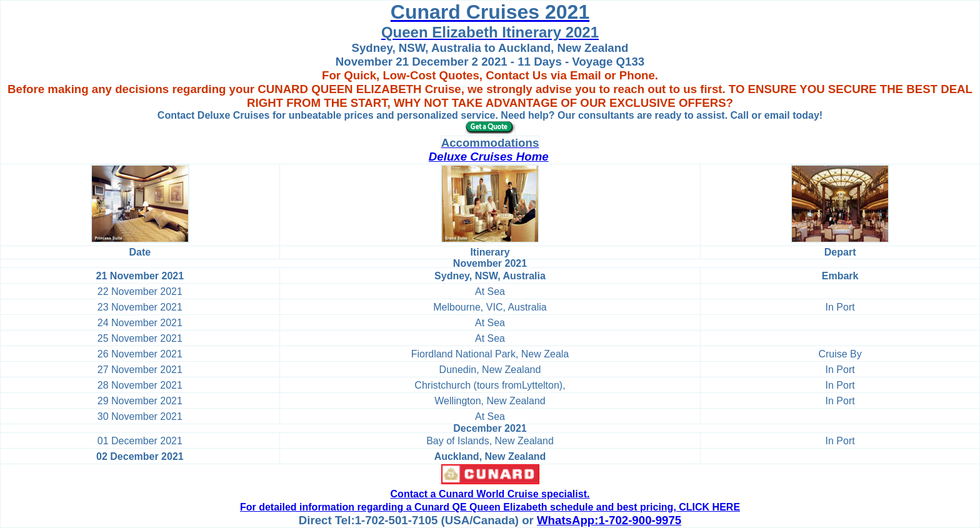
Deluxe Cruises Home (489, 157)
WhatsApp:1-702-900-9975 (609, 520)
